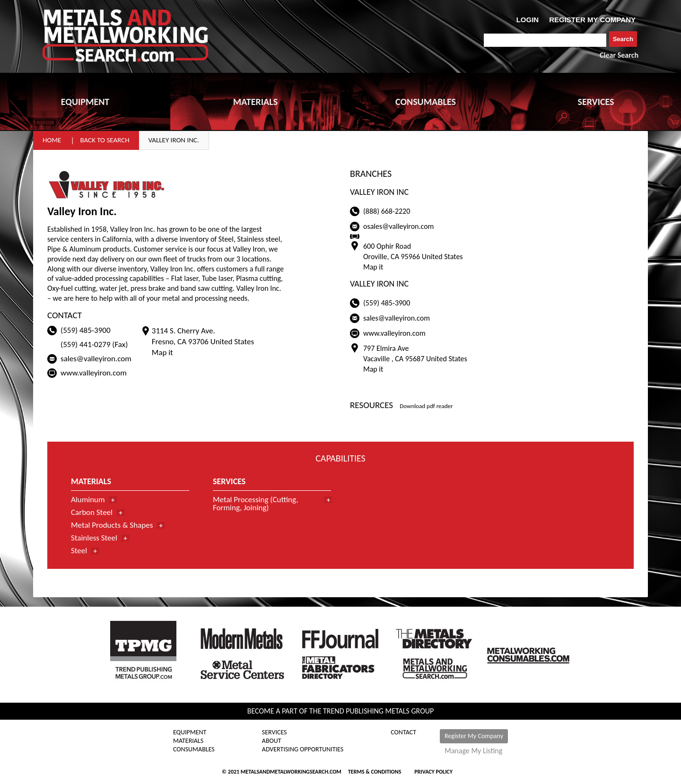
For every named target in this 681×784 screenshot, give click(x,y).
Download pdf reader (426, 406)
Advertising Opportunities (303, 749)
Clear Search (619, 55)
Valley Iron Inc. (174, 140)
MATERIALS (255, 102)
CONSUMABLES (426, 102)
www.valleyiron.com (94, 373)
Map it (162, 353)
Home (52, 140)
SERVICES (596, 102)
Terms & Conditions (375, 772)
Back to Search (105, 140)
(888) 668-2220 (387, 211)
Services (275, 732)
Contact (403, 732)
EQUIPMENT (85, 102)
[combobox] (545, 40)
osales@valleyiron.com (398, 226)
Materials (188, 741)
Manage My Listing (473, 751)
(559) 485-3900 (86, 330)
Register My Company (474, 736)
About (272, 741)
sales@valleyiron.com (96, 359)
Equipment (190, 732)
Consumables (194, 749)
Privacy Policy (433, 772)
